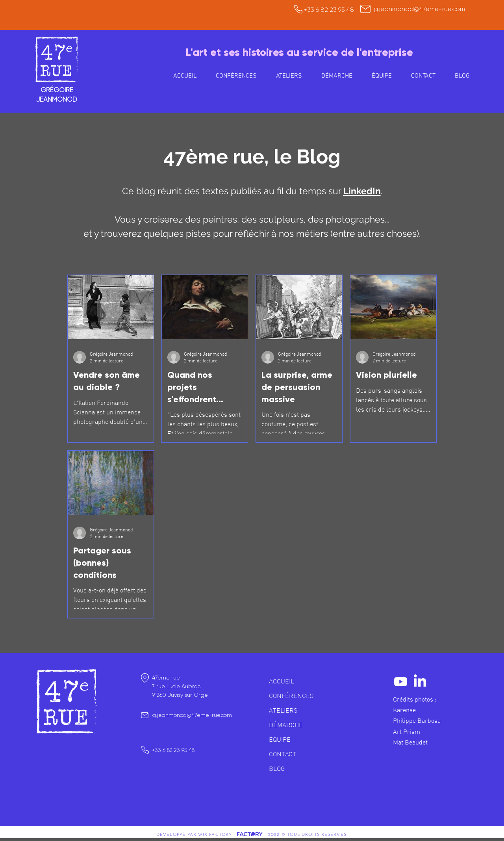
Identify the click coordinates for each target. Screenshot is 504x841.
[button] (289, 76)
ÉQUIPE (280, 739)
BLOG (277, 769)
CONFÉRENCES (291, 696)
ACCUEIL (282, 681)
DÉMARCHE (286, 725)
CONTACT (283, 754)
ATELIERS (283, 710)
